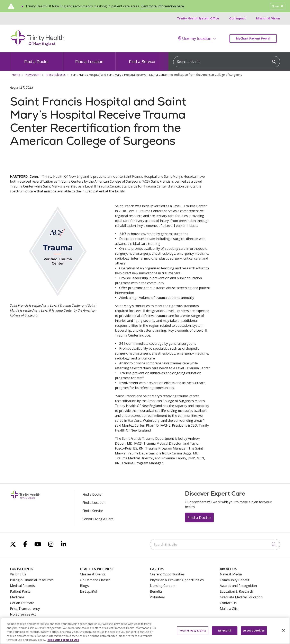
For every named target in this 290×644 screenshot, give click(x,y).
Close (278, 6)
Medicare (17, 597)
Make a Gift (229, 609)
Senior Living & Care (98, 519)
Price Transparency (25, 609)
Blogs (84, 586)
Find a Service (142, 58)
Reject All (225, 633)
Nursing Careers (163, 586)
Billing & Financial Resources (32, 580)
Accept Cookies (254, 633)
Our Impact (238, 18)
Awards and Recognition (238, 586)
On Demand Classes (95, 580)
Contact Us (228, 603)
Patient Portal (21, 591)
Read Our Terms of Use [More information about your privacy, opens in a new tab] (63, 642)
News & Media (231, 574)
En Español (88, 591)
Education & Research (236, 591)
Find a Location (89, 58)
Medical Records (22, 586)
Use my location (195, 38)
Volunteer (158, 597)
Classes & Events (93, 574)
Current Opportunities (167, 574)
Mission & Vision (268, 18)
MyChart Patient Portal (253, 38)
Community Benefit (235, 580)
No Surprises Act (23, 614)
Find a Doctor (36, 58)
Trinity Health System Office (198, 18)
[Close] (283, 633)
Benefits (156, 591)
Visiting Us (18, 574)
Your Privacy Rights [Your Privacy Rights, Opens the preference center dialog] (193, 633)
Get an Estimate (22, 603)
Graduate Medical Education (241, 597)
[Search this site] (227, 62)
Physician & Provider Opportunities (177, 580)
